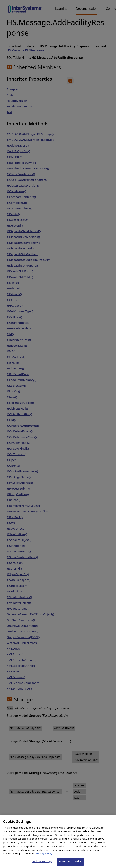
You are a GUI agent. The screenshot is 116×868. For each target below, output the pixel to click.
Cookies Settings (42, 864)
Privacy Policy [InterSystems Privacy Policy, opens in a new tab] (44, 856)
